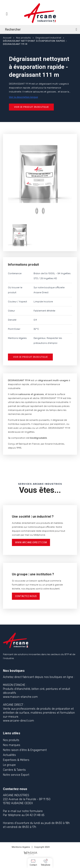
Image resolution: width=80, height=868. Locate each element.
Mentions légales (21, 847)
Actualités (9, 755)
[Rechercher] (40, 29)
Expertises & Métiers (16, 760)
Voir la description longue (23, 97)
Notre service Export (16, 775)
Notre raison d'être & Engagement (25, 750)
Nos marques (12, 745)
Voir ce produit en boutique (31, 107)
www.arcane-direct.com (31, 542)
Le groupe (9, 765)
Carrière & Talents (14, 770)
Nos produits (11, 740)
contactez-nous (26, 596)
